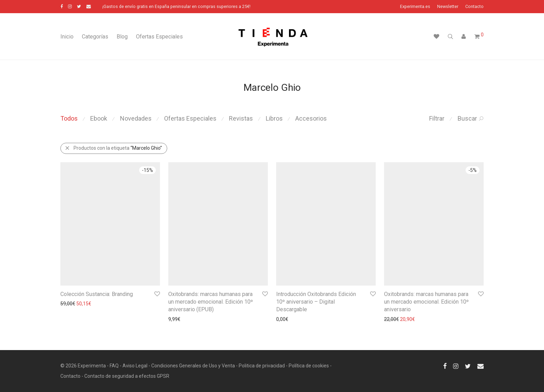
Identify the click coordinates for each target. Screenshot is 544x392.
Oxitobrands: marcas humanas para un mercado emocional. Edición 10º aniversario (426, 302)
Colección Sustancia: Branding (97, 294)
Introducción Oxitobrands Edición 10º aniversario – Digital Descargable (316, 302)
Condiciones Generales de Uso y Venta (193, 366)
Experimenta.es (415, 7)
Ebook (99, 118)
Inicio (67, 37)
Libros (274, 118)
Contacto (474, 7)
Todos (69, 118)
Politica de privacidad (262, 366)
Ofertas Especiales (159, 37)
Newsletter (448, 7)
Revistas (241, 118)
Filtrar (437, 118)
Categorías (95, 37)
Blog (122, 37)
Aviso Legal (135, 366)
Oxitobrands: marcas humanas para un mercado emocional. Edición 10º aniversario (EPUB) (211, 302)
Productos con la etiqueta (113, 148)
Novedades (136, 118)
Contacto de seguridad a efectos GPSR (127, 376)
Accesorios (311, 118)
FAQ (114, 366)
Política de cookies (309, 366)
